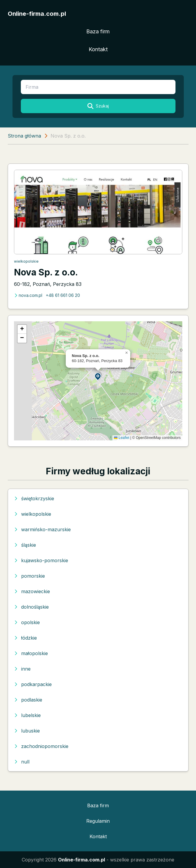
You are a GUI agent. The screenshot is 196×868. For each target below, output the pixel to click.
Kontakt (98, 49)
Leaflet (121, 438)
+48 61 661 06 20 (63, 295)
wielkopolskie (26, 261)
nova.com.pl (28, 295)
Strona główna (24, 136)
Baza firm (98, 31)
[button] (98, 376)
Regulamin (98, 821)
